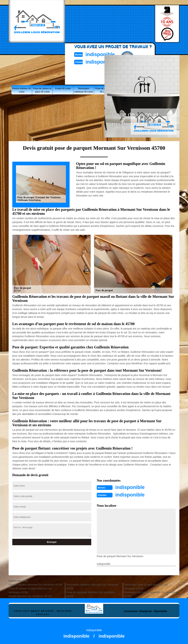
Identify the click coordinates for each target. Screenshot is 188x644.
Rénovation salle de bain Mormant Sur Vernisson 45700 (146, 586)
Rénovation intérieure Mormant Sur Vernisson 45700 (92, 586)
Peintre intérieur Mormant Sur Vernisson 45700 (35, 584)
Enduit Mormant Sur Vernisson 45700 (30, 596)
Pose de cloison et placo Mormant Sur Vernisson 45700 (30, 590)
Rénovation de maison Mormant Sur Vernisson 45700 (151, 594)
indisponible (102, 54)
